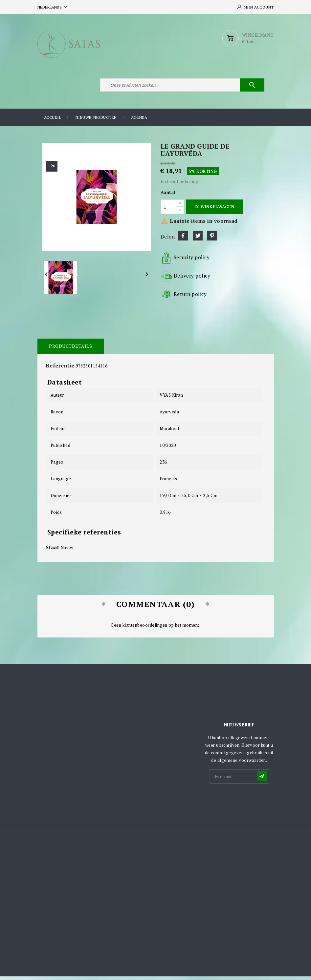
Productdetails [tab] (70, 350)
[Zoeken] (182, 88)
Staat (53, 551)
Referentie (60, 369)
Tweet (198, 240)
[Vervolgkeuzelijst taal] (53, 7)
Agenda (139, 121)
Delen (183, 240)
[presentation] (260, 804)
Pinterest (212, 240)
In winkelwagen (214, 210)
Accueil (53, 121)
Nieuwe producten (96, 121)
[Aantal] (168, 210)
